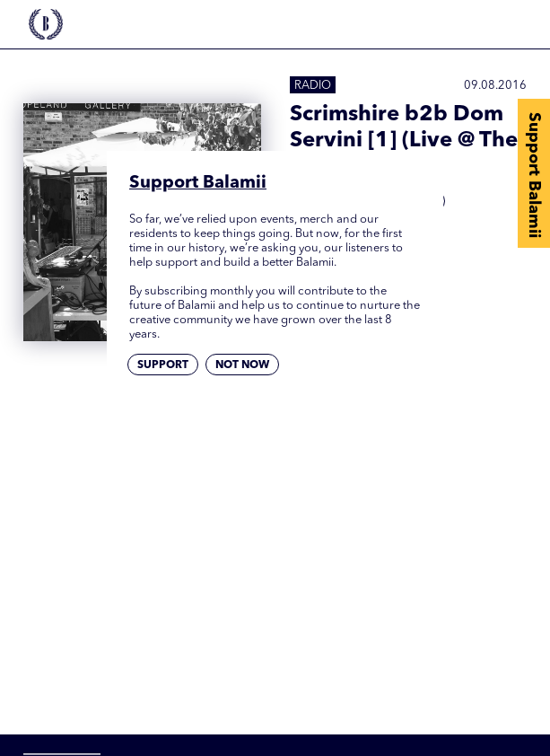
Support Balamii (534, 175)
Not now (242, 365)
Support (163, 365)
